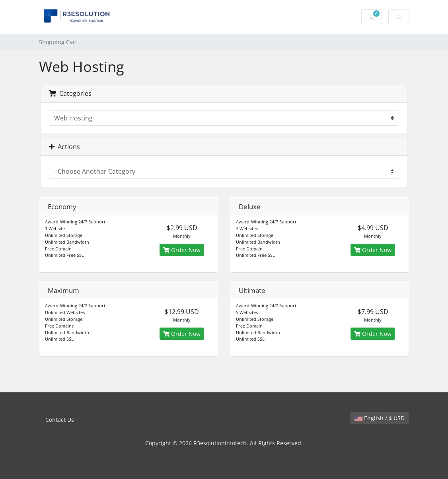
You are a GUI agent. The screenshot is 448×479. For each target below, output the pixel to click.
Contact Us (60, 420)
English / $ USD (380, 418)
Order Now (182, 250)
